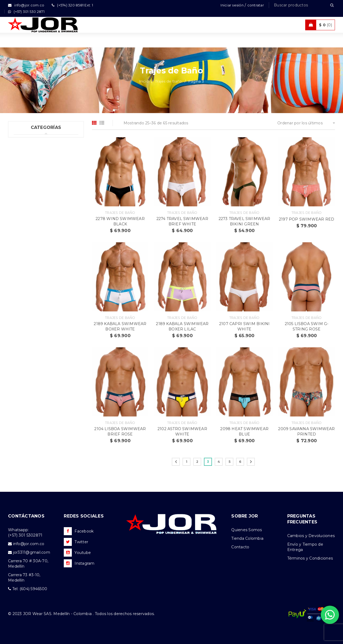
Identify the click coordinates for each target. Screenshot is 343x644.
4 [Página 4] (219, 462)
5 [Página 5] (230, 462)
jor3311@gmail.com (32, 552)
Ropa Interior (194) (32, 152)
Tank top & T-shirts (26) (36, 163)
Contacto (240, 547)
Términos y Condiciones (310, 558)
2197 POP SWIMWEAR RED (307, 219)
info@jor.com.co (29, 544)
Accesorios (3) (27, 229)
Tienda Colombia (247, 538)
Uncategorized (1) (31, 141)
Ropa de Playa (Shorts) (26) (40, 196)
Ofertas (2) (24, 207)
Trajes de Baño (169, 81)
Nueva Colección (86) (34, 218)
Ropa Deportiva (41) (33, 185)
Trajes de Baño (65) (32, 174)
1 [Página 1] (187, 462)
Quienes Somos (247, 530)
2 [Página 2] (197, 462)
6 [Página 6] (240, 462)
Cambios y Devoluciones (311, 536)
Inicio (144, 81)
